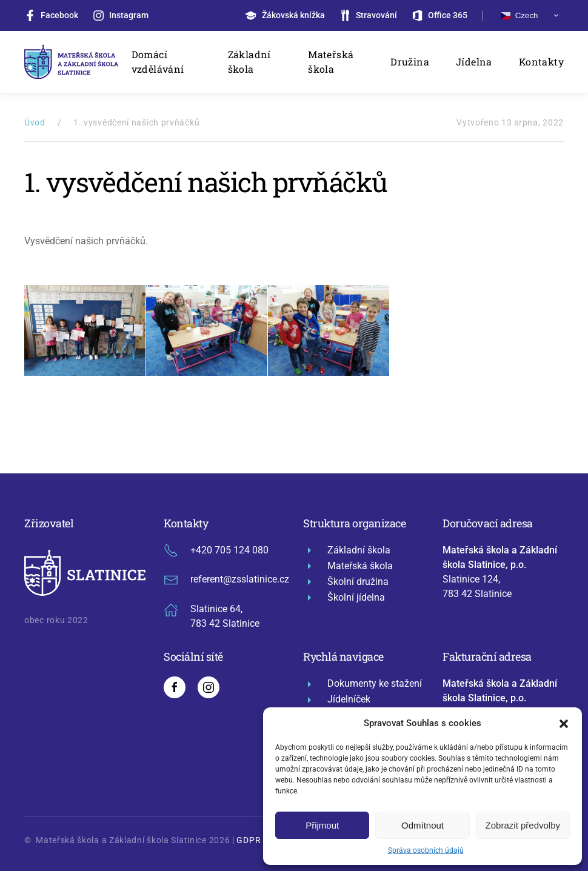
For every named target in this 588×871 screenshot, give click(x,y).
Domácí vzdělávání (158, 62)
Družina (410, 62)
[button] (564, 723)
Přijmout (322, 825)
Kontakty (541, 62)
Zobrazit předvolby (523, 825)
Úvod (35, 122)
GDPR (249, 840)
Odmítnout (423, 825)
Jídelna (474, 62)
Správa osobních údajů (426, 850)
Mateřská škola (331, 62)
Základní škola (249, 62)
